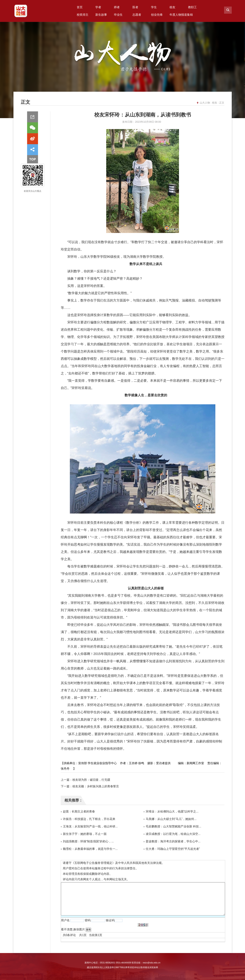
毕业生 (118, 15)
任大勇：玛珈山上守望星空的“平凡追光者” (173, 849)
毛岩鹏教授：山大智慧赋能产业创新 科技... (174, 826)
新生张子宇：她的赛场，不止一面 (85, 834)
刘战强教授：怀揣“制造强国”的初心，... (88, 841)
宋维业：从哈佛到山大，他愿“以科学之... (172, 811)
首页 (80, 7)
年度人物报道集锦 (181, 15)
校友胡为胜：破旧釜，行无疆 (91, 780)
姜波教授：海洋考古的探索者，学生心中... (173, 841)
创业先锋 (157, 15)
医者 (135, 7)
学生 (154, 7)
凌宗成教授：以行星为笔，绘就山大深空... (173, 834)
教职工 (192, 7)
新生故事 (101, 15)
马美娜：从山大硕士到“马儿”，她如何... (171, 819)
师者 (117, 7)
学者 (98, 7)
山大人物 (205, 103)
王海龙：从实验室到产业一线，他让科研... (90, 826)
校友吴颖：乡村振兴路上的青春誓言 (96, 786)
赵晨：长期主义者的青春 (79, 811)
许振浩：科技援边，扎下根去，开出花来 (89, 819)
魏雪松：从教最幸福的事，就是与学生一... (90, 849)
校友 (172, 7)
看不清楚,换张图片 (73, 929)
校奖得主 (83, 15)
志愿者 (137, 15)
